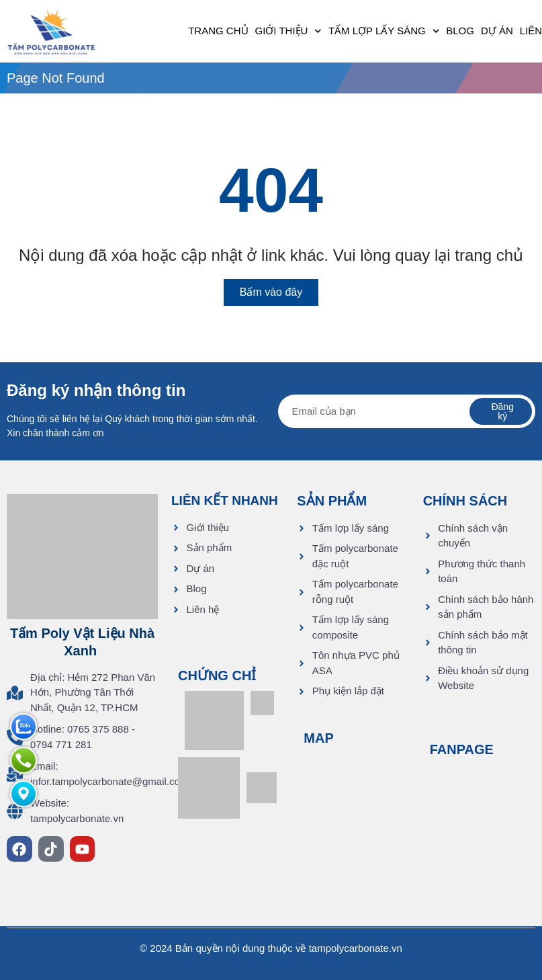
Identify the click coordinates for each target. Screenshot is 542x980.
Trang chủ (218, 31)
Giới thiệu (288, 31)
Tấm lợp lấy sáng (384, 31)
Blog (460, 31)
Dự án (497, 31)
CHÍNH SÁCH (465, 501)
